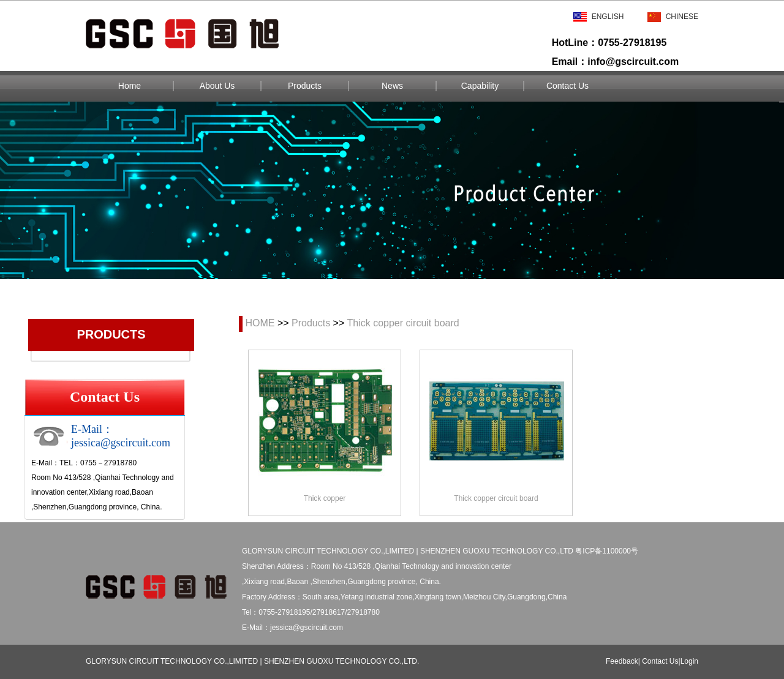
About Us (217, 86)
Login (689, 661)
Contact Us (567, 86)
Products (305, 86)
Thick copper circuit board (403, 323)
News (392, 86)
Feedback (622, 661)
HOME (260, 323)
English (599, 17)
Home (130, 86)
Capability (480, 86)
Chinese (673, 17)
